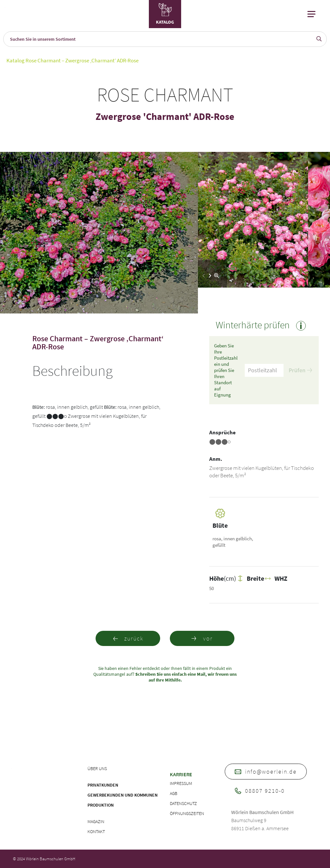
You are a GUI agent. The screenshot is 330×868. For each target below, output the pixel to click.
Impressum (181, 783)
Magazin (96, 821)
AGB (174, 793)
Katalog (15, 60)
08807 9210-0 (260, 791)
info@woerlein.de (266, 772)
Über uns (97, 768)
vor (202, 638)
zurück (128, 638)
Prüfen (300, 370)
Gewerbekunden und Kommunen (123, 795)
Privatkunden (103, 785)
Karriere (181, 774)
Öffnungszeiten (187, 813)
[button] (210, 276)
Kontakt (96, 831)
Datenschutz (183, 803)
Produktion (101, 805)
